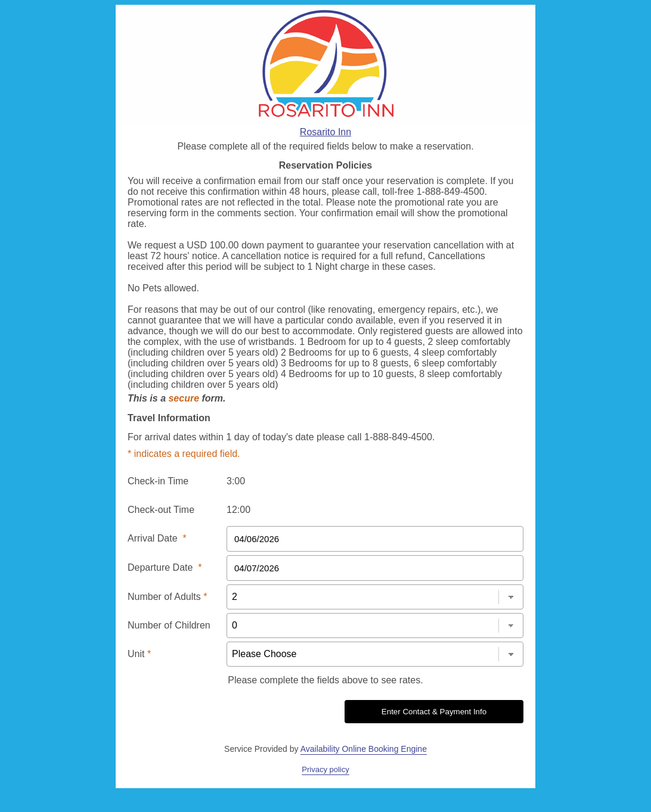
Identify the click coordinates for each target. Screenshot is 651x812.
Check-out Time (161, 510)
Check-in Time (158, 481)
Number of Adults (167, 597)
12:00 (238, 510)
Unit (139, 654)
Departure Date (165, 567)
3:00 (236, 481)
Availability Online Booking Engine (364, 749)
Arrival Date (157, 538)
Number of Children (169, 625)
